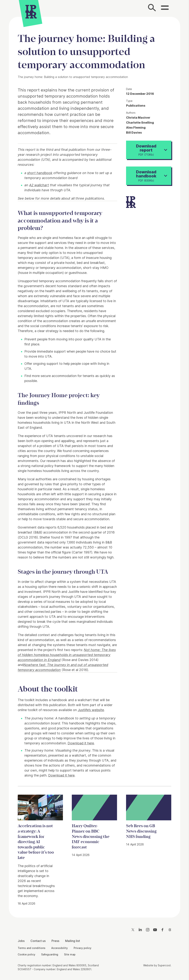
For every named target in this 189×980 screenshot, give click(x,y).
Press (55, 941)
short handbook (40, 173)
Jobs (21, 941)
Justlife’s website (91, 710)
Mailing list (73, 941)
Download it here (81, 743)
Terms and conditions (32, 948)
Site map (70, 954)
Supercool (164, 965)
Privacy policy (83, 948)
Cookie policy (26, 954)
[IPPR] (31, 12)
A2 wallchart (39, 185)
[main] (94, 464)
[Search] (152, 8)
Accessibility (60, 948)
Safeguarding (50, 954)
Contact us (38, 941)
